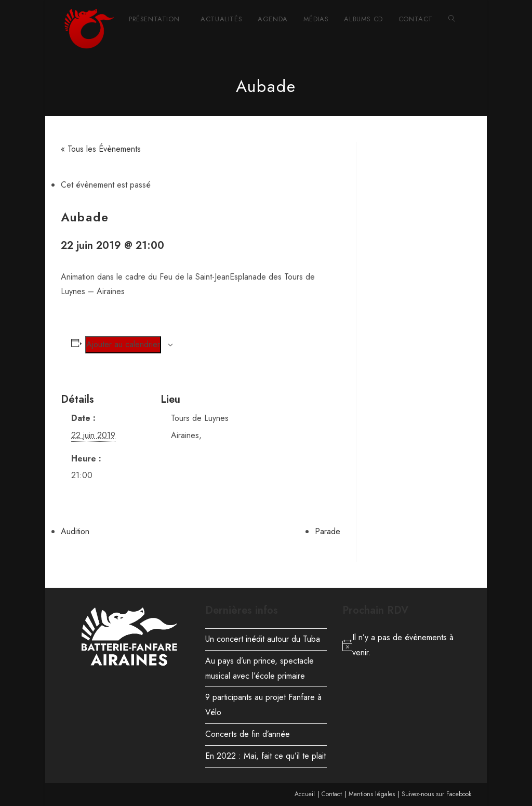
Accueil (305, 794)
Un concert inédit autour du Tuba (263, 639)
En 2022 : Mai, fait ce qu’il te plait (265, 756)
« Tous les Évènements (101, 149)
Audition (75, 531)
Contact (332, 794)
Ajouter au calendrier (123, 344)
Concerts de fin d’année (248, 734)
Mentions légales (372, 794)
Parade (328, 531)
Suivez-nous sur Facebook (436, 794)
